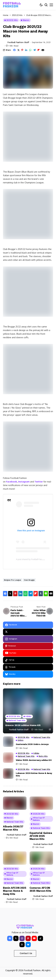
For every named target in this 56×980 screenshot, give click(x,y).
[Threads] (28, 667)
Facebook (12, 482)
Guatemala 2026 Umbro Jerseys (32, 744)
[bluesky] (28, 674)
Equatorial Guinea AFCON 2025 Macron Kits (41, 836)
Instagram (24, 482)
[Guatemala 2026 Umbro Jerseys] (8, 742)
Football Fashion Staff (18, 42)
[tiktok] (28, 660)
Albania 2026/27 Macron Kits (13, 828)
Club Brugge (29, 580)
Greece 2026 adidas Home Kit (23, 725)
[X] (28, 632)
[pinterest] (28, 646)
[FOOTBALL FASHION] (12, 5)
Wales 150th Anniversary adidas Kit (34, 760)
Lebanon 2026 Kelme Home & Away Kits (34, 774)
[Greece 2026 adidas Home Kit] (28, 711)
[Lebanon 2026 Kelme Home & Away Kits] (8, 774)
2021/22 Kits (17, 15)
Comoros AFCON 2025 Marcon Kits (40, 889)
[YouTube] (28, 653)
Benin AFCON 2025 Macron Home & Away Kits (15, 891)
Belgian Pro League (13, 580)
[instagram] (28, 639)
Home (6, 15)
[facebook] (28, 625)
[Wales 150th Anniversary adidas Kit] (8, 758)
